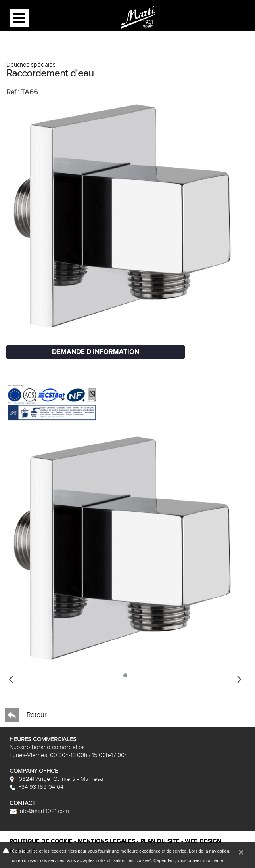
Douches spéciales (31, 65)
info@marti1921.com (39, 811)
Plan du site (160, 841)
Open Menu (19, 18)
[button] (125, 675)
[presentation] (11, 678)
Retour (26, 715)
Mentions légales (106, 841)
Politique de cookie (41, 841)
